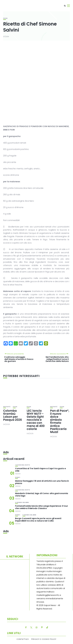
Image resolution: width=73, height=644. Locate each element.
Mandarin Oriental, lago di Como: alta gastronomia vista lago (42, 495)
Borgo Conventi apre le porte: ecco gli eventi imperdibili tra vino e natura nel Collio (38, 520)
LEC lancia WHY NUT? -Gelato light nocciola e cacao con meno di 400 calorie (36, 420)
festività (7, 407)
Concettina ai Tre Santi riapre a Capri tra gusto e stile (40, 470)
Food (5, 18)
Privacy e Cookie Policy (44, 639)
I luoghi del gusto (23, 465)
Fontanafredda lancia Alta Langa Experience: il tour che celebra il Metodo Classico (42, 507)
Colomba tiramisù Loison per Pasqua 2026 (12, 415)
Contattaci (23, 639)
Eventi (18, 477)
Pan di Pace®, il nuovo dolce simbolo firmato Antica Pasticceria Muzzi (60, 421)
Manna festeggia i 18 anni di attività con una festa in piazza (42, 482)
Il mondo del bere (22, 502)
